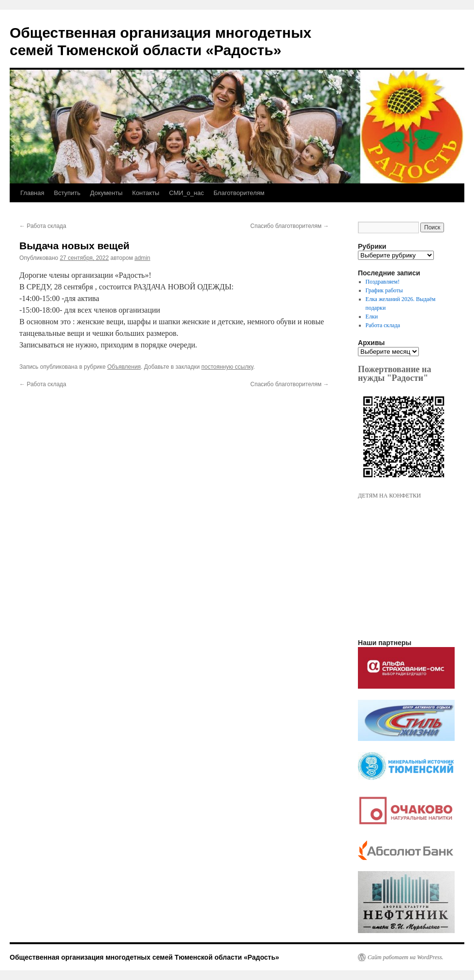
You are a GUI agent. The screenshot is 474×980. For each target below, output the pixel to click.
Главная (32, 193)
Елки (372, 317)
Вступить (67, 193)
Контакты (146, 193)
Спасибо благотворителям (290, 226)
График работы (384, 290)
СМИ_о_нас (186, 193)
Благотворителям (239, 193)
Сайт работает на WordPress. (406, 957)
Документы (106, 193)
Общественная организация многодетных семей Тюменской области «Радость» (144, 957)
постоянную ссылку (227, 367)
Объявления (124, 367)
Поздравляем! (383, 282)
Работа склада (43, 226)
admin (142, 258)
